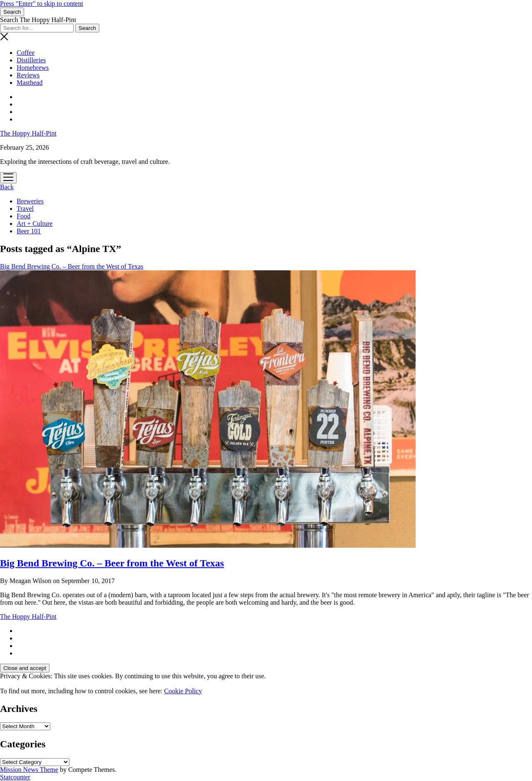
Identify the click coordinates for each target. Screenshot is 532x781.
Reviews (28, 75)
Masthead (30, 83)
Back (7, 187)
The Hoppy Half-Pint (28, 133)
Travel (25, 209)
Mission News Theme (29, 770)
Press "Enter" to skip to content (42, 4)
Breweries (30, 201)
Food (23, 216)
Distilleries (31, 60)
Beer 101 (29, 231)
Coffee (26, 53)
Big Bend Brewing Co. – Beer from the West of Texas (112, 563)
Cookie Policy (183, 691)
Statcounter (15, 777)
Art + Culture (34, 224)
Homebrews (33, 68)
